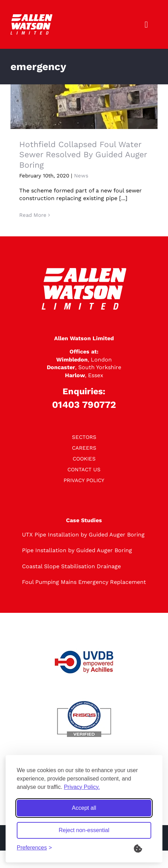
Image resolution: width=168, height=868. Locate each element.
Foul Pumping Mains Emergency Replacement (84, 582)
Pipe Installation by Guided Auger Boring (77, 550)
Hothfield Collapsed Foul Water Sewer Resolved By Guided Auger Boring (83, 155)
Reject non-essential (84, 830)
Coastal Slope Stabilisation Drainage (71, 566)
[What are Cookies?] (143, 848)
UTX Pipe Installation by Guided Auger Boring (83, 535)
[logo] (31, 17)
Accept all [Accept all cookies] (84, 808)
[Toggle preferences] (34, 848)
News (81, 176)
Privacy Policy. (82, 787)
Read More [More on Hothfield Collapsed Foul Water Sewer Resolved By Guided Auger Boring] (33, 215)
